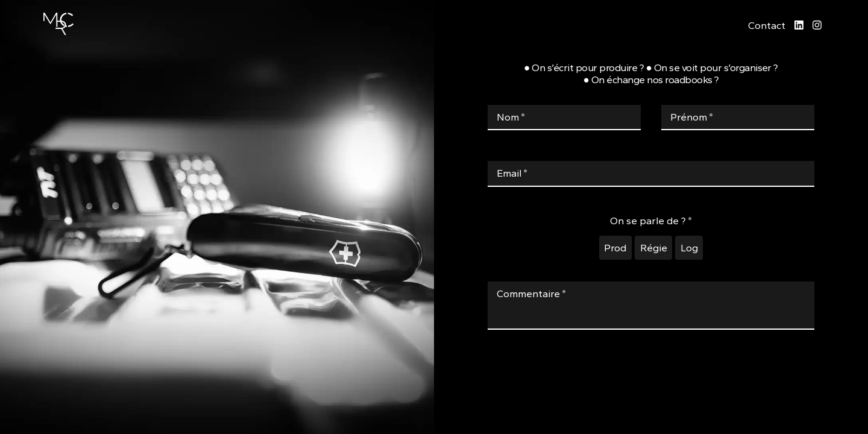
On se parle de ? (651, 220)
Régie (654, 248)
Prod (615, 248)
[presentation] (651, 388)
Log (689, 248)
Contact (767, 25)
